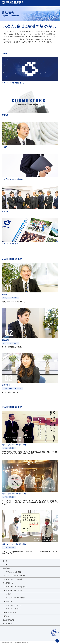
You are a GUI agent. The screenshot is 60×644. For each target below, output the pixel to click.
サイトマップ (7, 624)
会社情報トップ (8, 583)
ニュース (6, 565)
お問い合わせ (7, 616)
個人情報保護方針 (9, 620)
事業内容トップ (8, 568)
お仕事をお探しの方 (10, 613)
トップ (5, 561)
